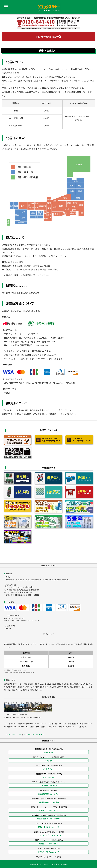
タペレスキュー (49, 769)
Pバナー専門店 (49, 777)
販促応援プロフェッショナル (49, 794)
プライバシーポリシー (13, 734)
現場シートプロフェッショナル (49, 827)
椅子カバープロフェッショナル (49, 852)
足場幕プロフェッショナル (49, 810)
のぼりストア (49, 752)
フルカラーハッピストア (49, 786)
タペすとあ (49, 761)
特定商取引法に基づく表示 (34, 734)
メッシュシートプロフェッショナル (49, 835)
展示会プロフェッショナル (49, 844)
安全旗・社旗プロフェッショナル (49, 819)
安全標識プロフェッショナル (49, 802)
